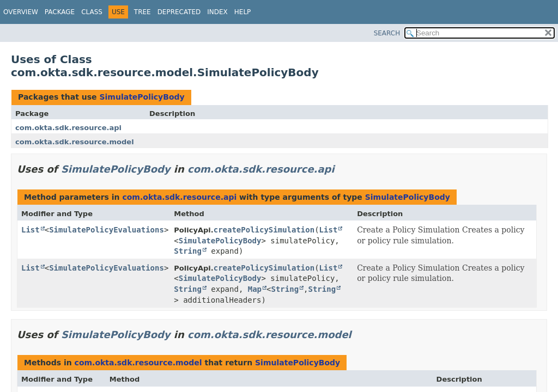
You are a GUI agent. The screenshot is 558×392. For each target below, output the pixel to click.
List (31, 230)
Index (217, 12)
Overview (21, 12)
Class (92, 12)
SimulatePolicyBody (142, 97)
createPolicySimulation (264, 230)
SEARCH (387, 33)
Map (255, 289)
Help (243, 12)
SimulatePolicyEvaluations (107, 230)
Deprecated (179, 12)
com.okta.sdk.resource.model (75, 142)
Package (60, 12)
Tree (142, 12)
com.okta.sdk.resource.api (68, 128)
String (188, 251)
